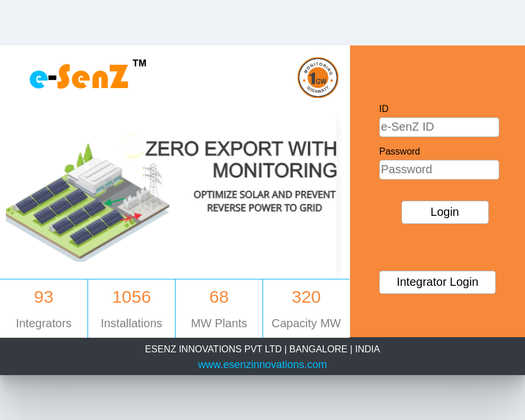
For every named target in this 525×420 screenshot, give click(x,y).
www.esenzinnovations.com (262, 365)
